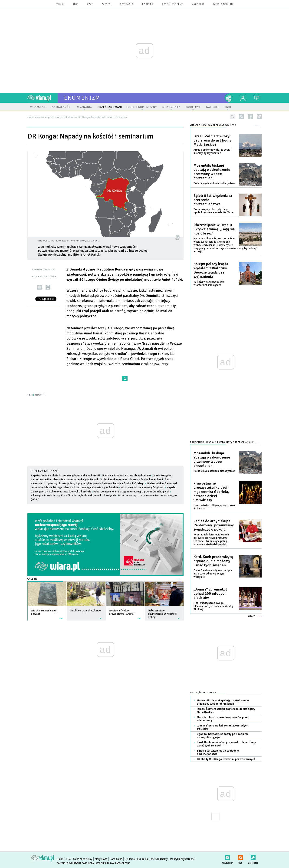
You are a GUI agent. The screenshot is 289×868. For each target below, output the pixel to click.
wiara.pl (43, 98)
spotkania (127, 4)
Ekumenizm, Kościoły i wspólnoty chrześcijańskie (222, 442)
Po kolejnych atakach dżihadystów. (214, 183)
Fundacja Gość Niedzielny (153, 859)
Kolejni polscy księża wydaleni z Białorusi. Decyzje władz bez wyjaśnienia (211, 270)
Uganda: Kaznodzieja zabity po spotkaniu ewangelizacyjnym (223, 736)
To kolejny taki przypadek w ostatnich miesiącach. (209, 283)
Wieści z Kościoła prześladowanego (213, 125)
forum (60, 4)
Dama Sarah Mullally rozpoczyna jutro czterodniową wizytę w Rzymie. (213, 574)
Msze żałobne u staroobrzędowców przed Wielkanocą (223, 719)
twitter (259, 117)
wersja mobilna (223, 4)
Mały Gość (198, 4)
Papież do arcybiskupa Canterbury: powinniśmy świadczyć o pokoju (214, 525)
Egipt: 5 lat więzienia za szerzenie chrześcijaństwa (213, 200)
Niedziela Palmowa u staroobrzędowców (126, 476)
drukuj (48, 287)
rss (241, 117)
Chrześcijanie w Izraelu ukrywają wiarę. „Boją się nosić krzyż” (214, 229)
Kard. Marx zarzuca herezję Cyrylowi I (143, 487)
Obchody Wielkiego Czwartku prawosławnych (226, 759)
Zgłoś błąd (253, 856)
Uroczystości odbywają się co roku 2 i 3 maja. (215, 507)
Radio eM (148, 4)
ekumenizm (82, 98)
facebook (250, 117)
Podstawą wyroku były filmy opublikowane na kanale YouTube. (213, 211)
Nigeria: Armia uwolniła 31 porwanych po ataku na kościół (65, 476)
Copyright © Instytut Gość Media (76, 863)
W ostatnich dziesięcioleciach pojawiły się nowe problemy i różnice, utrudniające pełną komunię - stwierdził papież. (211, 540)
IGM (68, 859)
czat (90, 4)
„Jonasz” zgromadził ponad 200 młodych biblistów (210, 594)
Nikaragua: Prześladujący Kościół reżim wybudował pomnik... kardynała (73, 496)
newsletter (227, 856)
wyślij (40, 287)
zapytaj (107, 4)
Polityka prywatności (183, 859)
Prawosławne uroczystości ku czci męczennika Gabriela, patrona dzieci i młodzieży (211, 492)
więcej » (62, 616)
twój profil (243, 98)
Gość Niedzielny (172, 4)
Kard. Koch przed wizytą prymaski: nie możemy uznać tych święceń (213, 561)
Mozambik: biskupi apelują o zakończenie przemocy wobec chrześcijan (212, 172)
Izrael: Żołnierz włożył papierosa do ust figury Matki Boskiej (213, 140)
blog (76, 4)
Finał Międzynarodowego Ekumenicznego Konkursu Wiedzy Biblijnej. (213, 606)
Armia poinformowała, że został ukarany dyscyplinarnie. (212, 151)
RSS (240, 856)
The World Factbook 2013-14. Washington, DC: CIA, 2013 (69, 241)
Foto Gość (116, 859)
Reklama (130, 859)
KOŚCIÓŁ (40, 395)
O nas (60, 859)
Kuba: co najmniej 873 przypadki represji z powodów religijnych (131, 492)
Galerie (32, 579)
